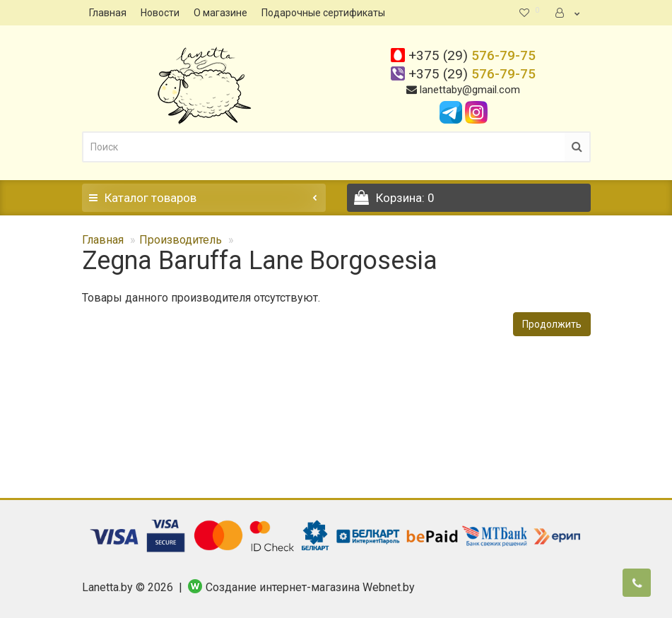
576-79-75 (472, 55)
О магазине (220, 13)
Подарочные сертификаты (323, 13)
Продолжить (552, 324)
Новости (160, 13)
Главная (108, 13)
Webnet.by (389, 587)
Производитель (181, 240)
